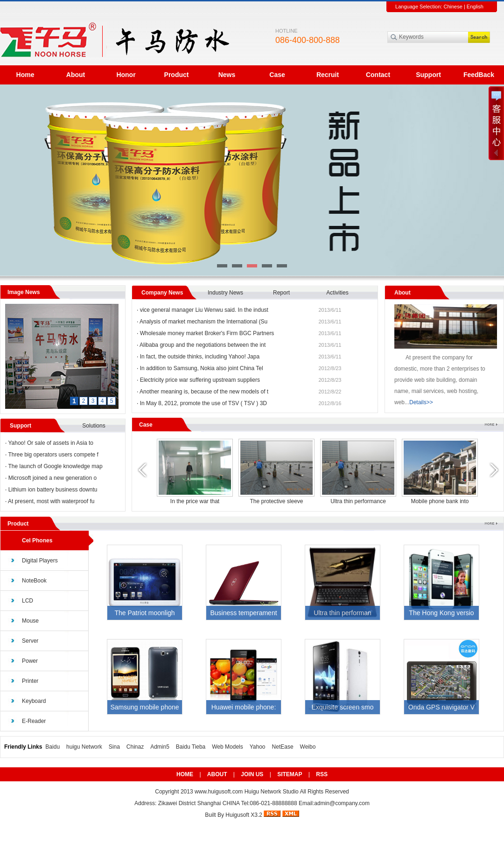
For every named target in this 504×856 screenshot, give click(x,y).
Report (281, 293)
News (227, 75)
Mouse (30, 621)
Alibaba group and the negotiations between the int (203, 345)
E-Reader (34, 721)
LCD (28, 601)
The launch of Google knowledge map (55, 466)
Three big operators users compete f (53, 455)
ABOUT (217, 774)
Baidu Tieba (191, 747)
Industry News (225, 293)
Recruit (328, 75)
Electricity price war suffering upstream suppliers (200, 380)
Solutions (94, 426)
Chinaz (135, 747)
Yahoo (258, 747)
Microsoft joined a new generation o (52, 478)
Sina (114, 747)
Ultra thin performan (343, 613)
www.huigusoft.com (219, 792)
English (475, 7)
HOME (185, 774)
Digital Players (40, 561)
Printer (30, 681)
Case (277, 75)
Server (30, 641)
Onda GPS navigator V (441, 707)
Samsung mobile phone (144, 707)
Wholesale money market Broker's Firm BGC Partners (207, 333)
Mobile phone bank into (195, 501)
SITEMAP (290, 774)
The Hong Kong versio (441, 613)
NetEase (283, 747)
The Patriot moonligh (144, 613)
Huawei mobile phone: (244, 707)
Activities (337, 293)
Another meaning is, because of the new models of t (204, 392)
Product (177, 75)
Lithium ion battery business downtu (53, 490)
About (76, 75)
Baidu (52, 747)
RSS (322, 774)
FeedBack (479, 75)
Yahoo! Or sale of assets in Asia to (51, 443)
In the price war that (358, 501)
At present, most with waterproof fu (51, 501)
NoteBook (34, 581)
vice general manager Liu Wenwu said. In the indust (204, 310)
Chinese (453, 7)
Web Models (227, 747)
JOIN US (252, 774)
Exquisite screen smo (342, 707)
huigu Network (84, 747)
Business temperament (243, 613)
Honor (126, 75)
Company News (162, 293)
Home (25, 75)
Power (30, 661)
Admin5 (160, 747)
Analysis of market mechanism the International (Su (203, 322)
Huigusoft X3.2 (244, 815)
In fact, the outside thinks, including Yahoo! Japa (200, 357)
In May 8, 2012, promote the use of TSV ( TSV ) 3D (203, 403)
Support (428, 75)
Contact (378, 75)
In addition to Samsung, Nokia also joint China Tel (202, 368)
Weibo (308, 747)
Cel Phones (37, 540)
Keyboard (34, 701)
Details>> (421, 402)
